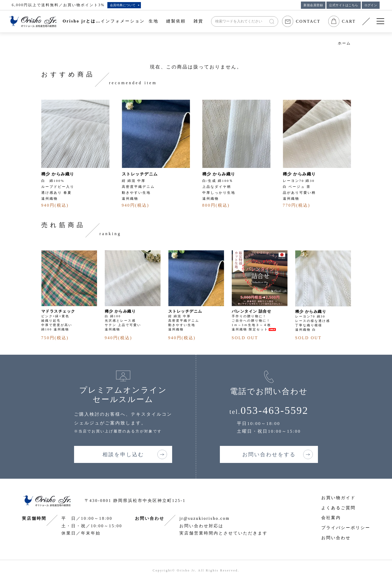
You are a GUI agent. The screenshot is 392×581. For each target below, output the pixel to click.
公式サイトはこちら (343, 5)
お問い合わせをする (269, 454)
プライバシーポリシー (346, 528)
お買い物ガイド (338, 498)
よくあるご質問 (338, 508)
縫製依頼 (176, 21)
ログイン (371, 5)
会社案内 (331, 518)
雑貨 (198, 21)
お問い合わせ (336, 538)
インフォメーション (123, 21)
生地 (154, 21)
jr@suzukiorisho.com (205, 518)
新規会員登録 (313, 5)
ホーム (344, 43)
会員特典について (123, 5)
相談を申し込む (123, 454)
